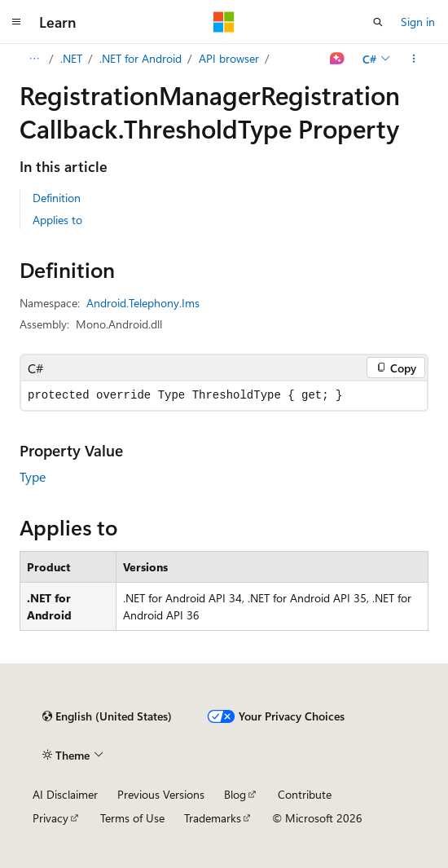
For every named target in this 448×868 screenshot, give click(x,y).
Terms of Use (132, 818)
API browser (229, 58)
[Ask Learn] (338, 59)
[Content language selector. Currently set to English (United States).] (107, 716)
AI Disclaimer (65, 794)
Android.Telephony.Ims (143, 303)
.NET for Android (141, 58)
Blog (235, 794)
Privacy (51, 818)
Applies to (57, 220)
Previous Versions (161, 794)
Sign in (418, 22)
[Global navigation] (16, 22)
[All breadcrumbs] (34, 59)
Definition (57, 198)
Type (33, 476)
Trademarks (213, 818)
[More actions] (414, 59)
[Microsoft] (224, 22)
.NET (71, 58)
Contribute (305, 794)
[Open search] (378, 22)
